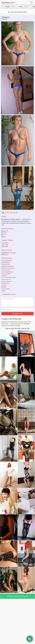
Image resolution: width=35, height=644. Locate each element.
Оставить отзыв (17, 314)
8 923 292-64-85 (11, 213)
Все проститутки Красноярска (17, 12)
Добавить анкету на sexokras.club (17, 596)
